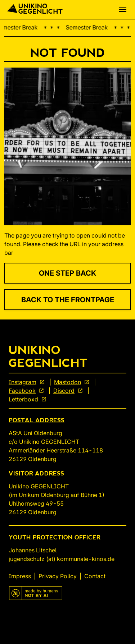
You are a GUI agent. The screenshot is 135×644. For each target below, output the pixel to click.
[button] (123, 9)
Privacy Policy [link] (58, 576)
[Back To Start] (35, 9)
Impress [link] (20, 576)
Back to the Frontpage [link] (68, 300)
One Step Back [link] (67, 273)
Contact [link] (95, 576)
